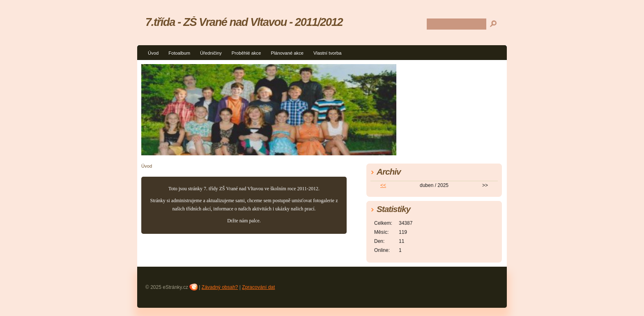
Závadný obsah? (220, 287)
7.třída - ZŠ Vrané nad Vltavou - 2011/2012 (244, 22)
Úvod (153, 53)
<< (383, 185)
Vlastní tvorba (327, 53)
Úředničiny (211, 53)
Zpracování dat (258, 287)
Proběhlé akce (246, 53)
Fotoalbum (179, 53)
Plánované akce (287, 53)
